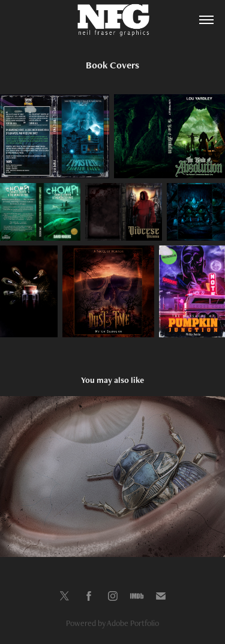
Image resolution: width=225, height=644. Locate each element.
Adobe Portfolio (133, 623)
